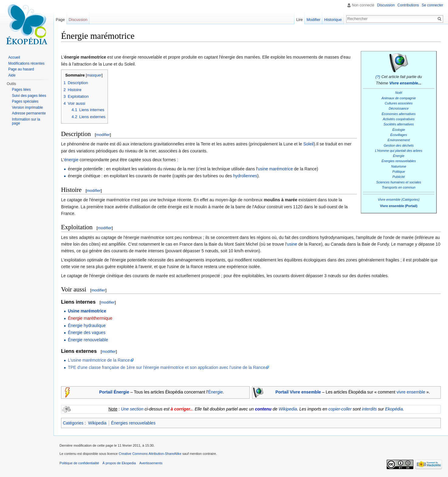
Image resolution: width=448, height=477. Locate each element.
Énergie (399, 156)
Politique (399, 172)
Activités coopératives (399, 119)
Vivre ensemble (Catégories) (399, 199)
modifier (103, 135)
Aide (12, 75)
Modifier (313, 20)
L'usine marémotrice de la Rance (99, 360)
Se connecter (432, 5)
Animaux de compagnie (399, 98)
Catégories (73, 423)
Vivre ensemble (404, 83)
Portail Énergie (114, 392)
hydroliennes (245, 176)
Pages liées (21, 90)
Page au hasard (21, 69)
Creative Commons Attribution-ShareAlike (150, 454)
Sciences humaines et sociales (398, 182)
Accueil (14, 57)
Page (60, 20)
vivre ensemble (411, 392)
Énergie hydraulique (87, 325)
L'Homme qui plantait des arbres (399, 151)
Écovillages (399, 135)
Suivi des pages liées (29, 96)
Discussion (386, 5)
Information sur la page (26, 121)
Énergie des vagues (87, 332)
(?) (378, 77)
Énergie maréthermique (90, 318)
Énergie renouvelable (88, 340)
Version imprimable (27, 107)
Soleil (308, 144)
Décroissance (399, 108)
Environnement (399, 140)
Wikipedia (288, 409)
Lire (299, 20)
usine (292, 244)
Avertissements (151, 463)
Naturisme (399, 166)
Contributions (408, 5)
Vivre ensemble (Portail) (399, 206)
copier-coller (340, 409)
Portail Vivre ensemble (298, 392)
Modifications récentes (26, 63)
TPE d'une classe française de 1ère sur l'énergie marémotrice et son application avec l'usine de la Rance (166, 367)
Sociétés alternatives (399, 124)
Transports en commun (399, 187)
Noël (398, 93)
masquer (94, 75)
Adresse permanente (29, 113)
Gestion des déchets (399, 145)
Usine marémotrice (87, 311)
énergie (71, 160)
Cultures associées (399, 103)
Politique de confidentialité (79, 463)
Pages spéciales (25, 101)
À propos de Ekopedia (119, 463)
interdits (369, 409)
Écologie (399, 130)
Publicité (399, 177)
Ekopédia (394, 409)
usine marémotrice (275, 169)
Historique (333, 20)
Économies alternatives (399, 114)
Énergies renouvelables (399, 161)
